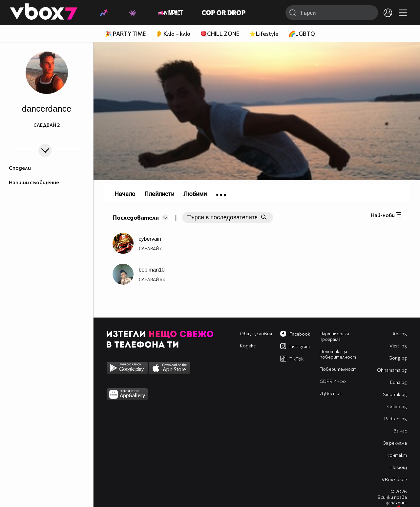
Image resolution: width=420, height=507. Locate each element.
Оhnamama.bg (392, 370)
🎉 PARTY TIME (125, 34)
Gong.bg (398, 358)
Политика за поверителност (338, 354)
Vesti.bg (398, 346)
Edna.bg (399, 382)
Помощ (399, 467)
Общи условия (256, 333)
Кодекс (248, 346)
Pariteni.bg (396, 419)
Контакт (397, 455)
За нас (400, 431)
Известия (331, 393)
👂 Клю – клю (173, 34)
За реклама (395, 443)
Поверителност (338, 369)
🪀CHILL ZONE (220, 34)
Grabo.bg (397, 406)
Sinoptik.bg (395, 394)
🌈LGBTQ (302, 34)
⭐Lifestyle (264, 34)
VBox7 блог (394, 479)
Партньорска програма (334, 336)
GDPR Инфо (333, 381)
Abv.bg (400, 333)
